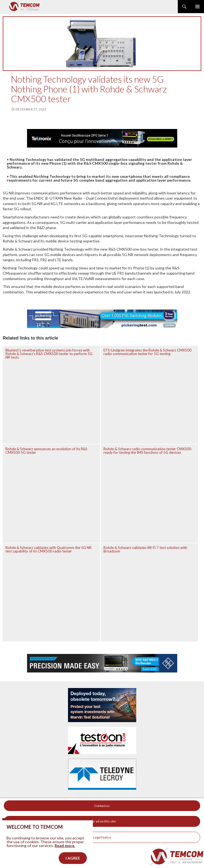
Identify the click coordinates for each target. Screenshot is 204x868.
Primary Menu (197, 7)
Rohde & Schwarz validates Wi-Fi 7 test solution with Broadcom (145, 549)
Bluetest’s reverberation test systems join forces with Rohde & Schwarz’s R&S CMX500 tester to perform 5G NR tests (49, 354)
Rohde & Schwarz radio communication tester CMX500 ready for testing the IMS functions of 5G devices (147, 451)
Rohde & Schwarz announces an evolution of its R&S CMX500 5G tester (46, 451)
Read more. (65, 852)
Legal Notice (102, 837)
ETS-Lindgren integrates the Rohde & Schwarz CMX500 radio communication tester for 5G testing (147, 352)
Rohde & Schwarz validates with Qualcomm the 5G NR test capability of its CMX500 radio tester (48, 549)
